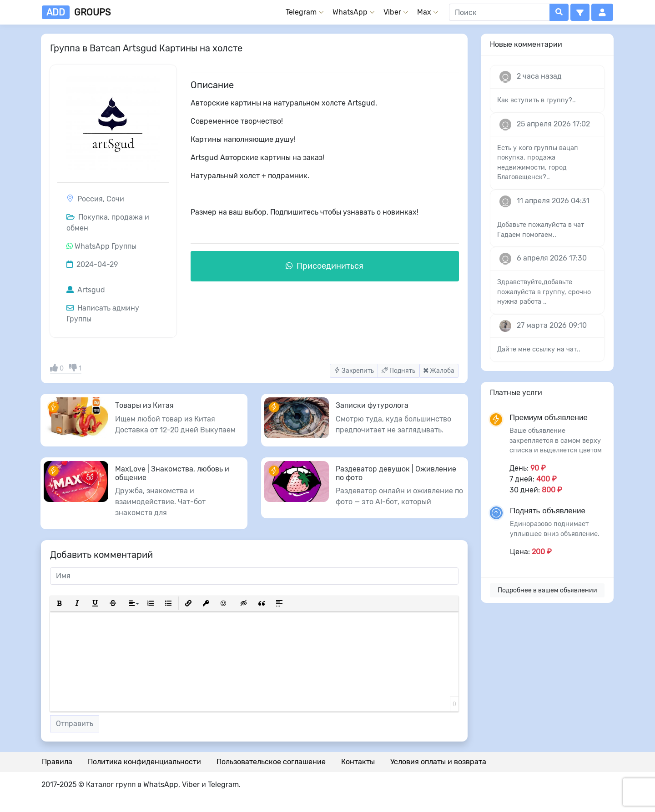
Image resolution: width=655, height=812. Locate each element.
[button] (580, 12)
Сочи (115, 199)
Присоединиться (325, 266)
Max (424, 12)
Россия (90, 199)
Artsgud (86, 290)
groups (76, 12)
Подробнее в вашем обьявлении (547, 590)
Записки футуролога (372, 405)
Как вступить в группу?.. (537, 100)
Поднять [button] (398, 371)
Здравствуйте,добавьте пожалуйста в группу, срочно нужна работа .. (544, 292)
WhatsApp (350, 12)
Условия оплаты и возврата (438, 762)
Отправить (75, 724)
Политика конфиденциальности (144, 762)
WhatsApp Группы (106, 246)
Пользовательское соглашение (271, 762)
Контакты (358, 762)
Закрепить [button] (354, 371)
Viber (392, 12)
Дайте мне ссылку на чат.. (539, 349)
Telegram (301, 12)
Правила (57, 762)
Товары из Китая (144, 405)
